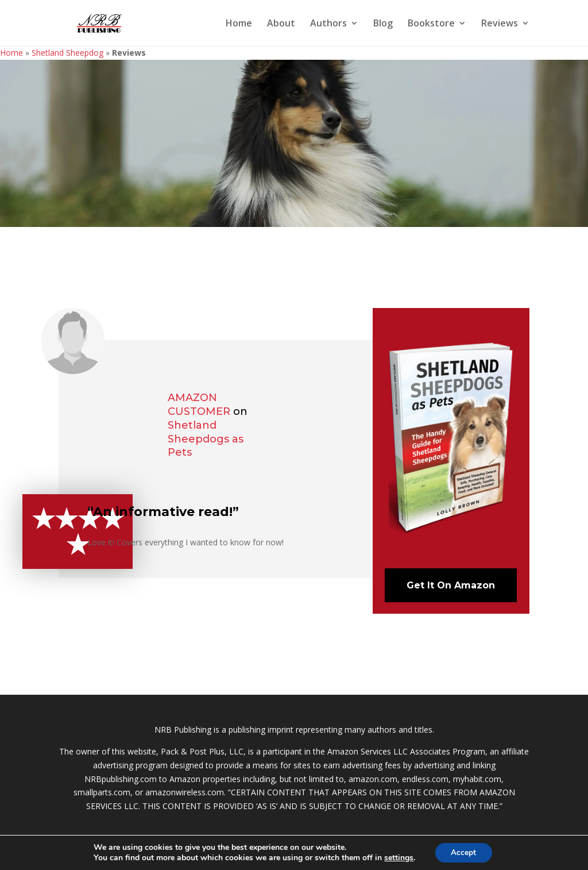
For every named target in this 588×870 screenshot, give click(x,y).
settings (398, 857)
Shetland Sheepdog (67, 53)
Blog (383, 24)
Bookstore (431, 24)
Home (239, 24)
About (281, 24)
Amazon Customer (199, 405)
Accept (463, 852)
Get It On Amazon (451, 585)
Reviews (500, 24)
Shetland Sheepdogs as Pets (206, 439)
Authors (328, 24)
